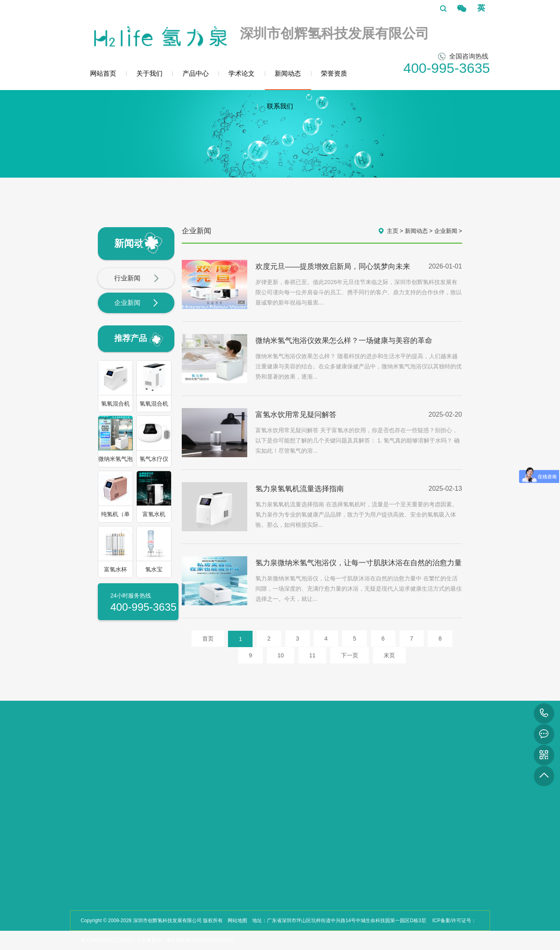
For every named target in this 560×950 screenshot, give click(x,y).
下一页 (350, 655)
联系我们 (280, 106)
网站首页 (103, 73)
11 (312, 655)
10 (281, 655)
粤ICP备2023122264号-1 (108, 940)
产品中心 (196, 73)
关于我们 (149, 73)
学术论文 (242, 73)
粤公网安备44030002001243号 (200, 940)
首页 (208, 639)
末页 (389, 655)
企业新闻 (137, 303)
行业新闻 (137, 279)
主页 (393, 231)
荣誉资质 (334, 73)
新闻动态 (288, 80)
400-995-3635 (544, 713)
